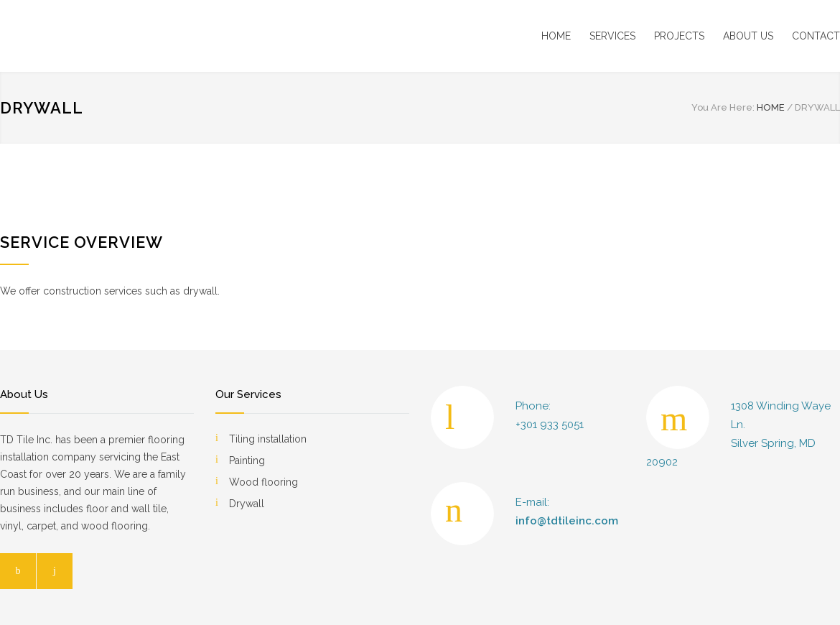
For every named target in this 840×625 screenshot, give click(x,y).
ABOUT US (748, 36)
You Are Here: (723, 107)
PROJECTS (679, 36)
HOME (556, 36)
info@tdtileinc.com (567, 521)
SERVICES (612, 36)
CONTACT (816, 36)
